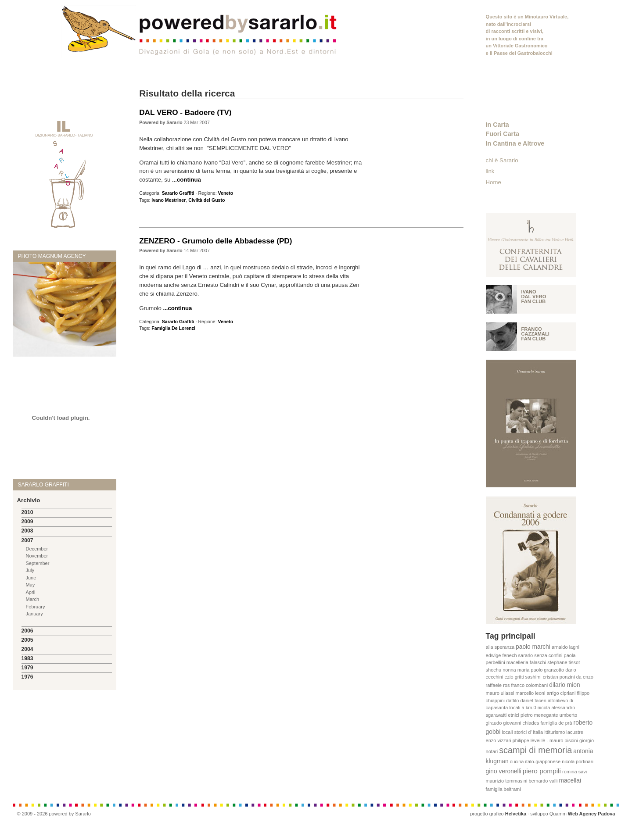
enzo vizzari (499, 740)
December (37, 549)
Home (494, 182)
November (37, 556)
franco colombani (529, 685)
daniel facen (533, 701)
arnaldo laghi (566, 647)
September (38, 563)
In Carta (497, 125)
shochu (494, 670)
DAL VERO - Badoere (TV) (185, 112)
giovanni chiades (521, 723)
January (34, 614)
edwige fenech (501, 655)
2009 (27, 522)
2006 (27, 631)
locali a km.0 (522, 708)
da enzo (585, 677)
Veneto (226, 193)
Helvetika (516, 814)
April (31, 592)
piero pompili (542, 771)
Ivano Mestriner (169, 200)
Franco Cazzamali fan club (535, 334)
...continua (187, 180)
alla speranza (500, 647)
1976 (27, 677)
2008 (27, 531)
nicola (544, 708)
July (30, 570)
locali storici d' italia (522, 732)
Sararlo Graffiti (178, 193)
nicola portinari (578, 761)
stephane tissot (564, 662)
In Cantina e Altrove (515, 143)
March (33, 599)
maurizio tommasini (507, 781)
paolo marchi (533, 647)
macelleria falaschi (526, 662)
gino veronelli (504, 771)
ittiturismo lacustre (564, 732)
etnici (513, 715)
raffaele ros (498, 685)
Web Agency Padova (592, 814)
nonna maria (516, 670)
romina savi (575, 772)
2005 (27, 640)
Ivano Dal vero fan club (534, 297)
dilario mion (564, 685)
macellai (570, 781)
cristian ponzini (559, 677)
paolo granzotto (547, 670)
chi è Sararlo (502, 160)
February (36, 607)
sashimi (533, 677)
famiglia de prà (556, 723)
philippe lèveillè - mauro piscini (545, 740)
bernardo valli (543, 781)
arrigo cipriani (561, 693)
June (31, 578)
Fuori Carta (503, 134)
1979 (27, 668)
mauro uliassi (500, 693)
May (31, 585)
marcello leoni (530, 693)
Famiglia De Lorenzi (173, 328)
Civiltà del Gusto (206, 200)
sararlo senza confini (540, 655)
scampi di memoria (535, 750)
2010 (27, 512)
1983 (27, 658)
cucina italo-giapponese (535, 761)
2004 (27, 649)
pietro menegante (539, 715)
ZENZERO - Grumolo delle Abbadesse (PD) (215, 241)
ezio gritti (514, 677)
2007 (27, 540)
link (490, 171)
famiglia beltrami (503, 789)
